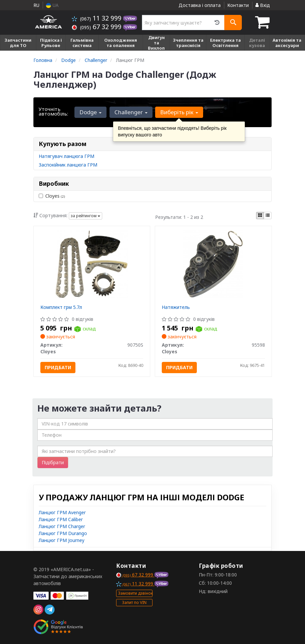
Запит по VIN (134, 602)
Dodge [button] (90, 112)
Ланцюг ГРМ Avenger (62, 512)
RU (36, 5)
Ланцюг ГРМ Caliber (61, 519)
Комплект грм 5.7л (61, 307)
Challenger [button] (131, 112)
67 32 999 (97, 27)
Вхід (263, 5)
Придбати (58, 367)
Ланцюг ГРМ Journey (62, 540)
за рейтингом (86, 216)
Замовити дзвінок (135, 593)
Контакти (238, 5)
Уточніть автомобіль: (53, 111)
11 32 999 (97, 18)
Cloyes (52, 196)
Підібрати (53, 462)
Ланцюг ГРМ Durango (63, 533)
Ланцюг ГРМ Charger (62, 526)
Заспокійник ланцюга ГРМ (68, 165)
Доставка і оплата (200, 5)
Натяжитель (176, 307)
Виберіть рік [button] (179, 112)
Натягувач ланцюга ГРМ (66, 156)
